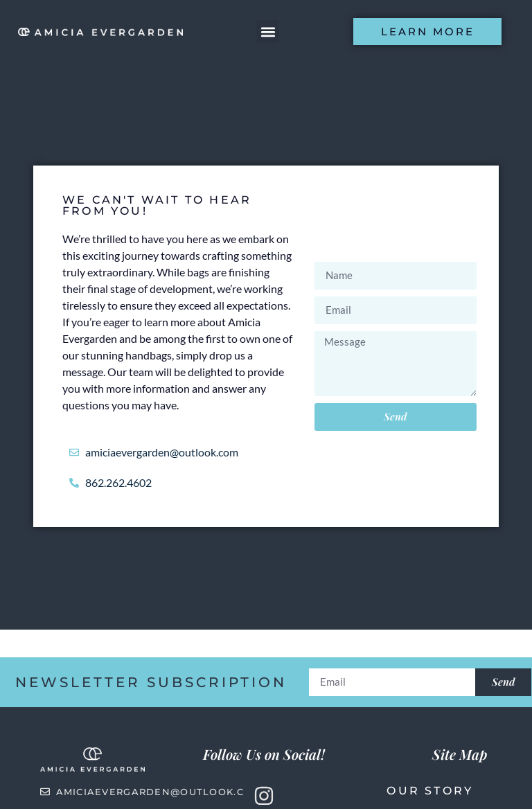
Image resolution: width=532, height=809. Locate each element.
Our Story (430, 791)
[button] (268, 32)
